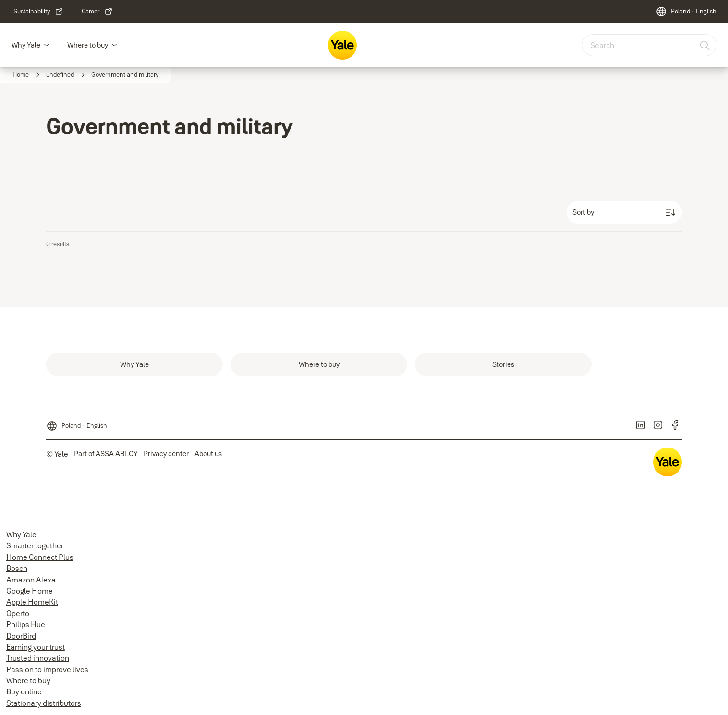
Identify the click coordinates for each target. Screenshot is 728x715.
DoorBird (21, 636)
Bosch (17, 568)
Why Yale (26, 45)
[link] (38, 12)
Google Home (30, 591)
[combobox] (649, 45)
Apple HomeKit (32, 602)
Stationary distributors (44, 703)
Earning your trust (36, 647)
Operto (18, 613)
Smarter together (35, 545)
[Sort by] (624, 212)
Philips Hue (26, 624)
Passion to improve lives (47, 669)
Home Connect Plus (40, 557)
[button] (47, 45)
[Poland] (686, 12)
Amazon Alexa (31, 580)
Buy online (24, 691)
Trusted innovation (38, 658)
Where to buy (88, 45)
